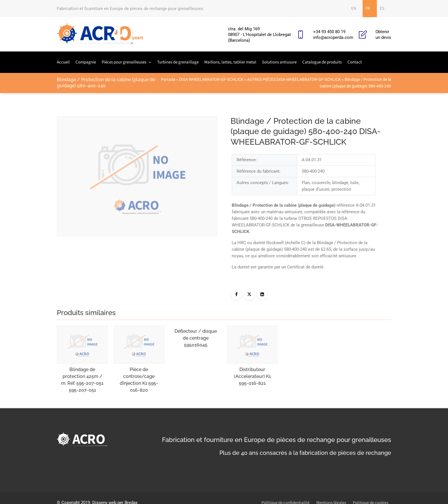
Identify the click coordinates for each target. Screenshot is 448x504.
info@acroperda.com (333, 37)
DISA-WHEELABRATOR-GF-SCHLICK (211, 79)
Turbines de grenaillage (178, 62)
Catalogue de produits (322, 62)
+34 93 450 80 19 (329, 32)
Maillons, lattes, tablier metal (230, 62)
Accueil (63, 62)
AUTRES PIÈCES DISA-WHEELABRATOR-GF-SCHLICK (294, 79)
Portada (168, 79)
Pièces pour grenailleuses (124, 62)
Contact (355, 62)
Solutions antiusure (279, 62)
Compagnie (86, 62)
